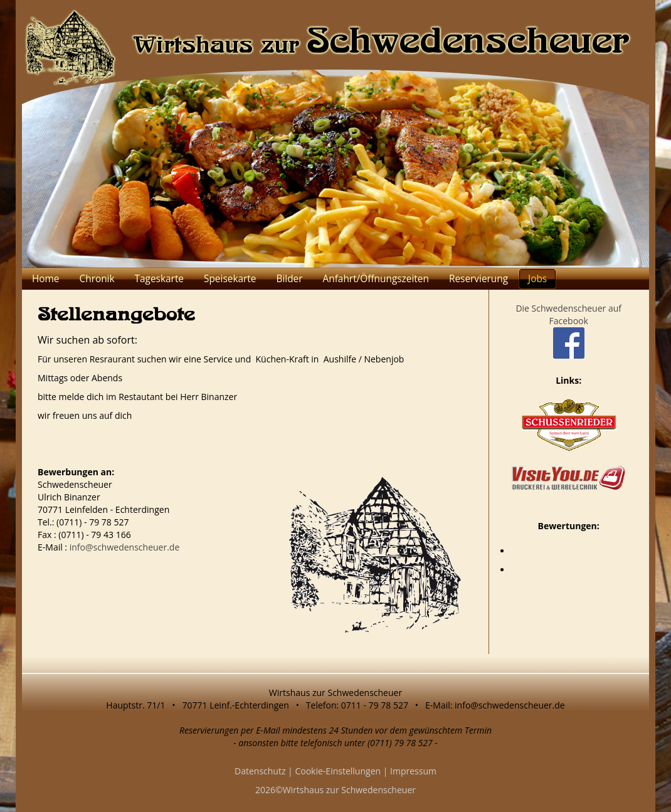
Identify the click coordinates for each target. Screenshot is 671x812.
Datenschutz (260, 771)
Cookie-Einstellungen (338, 771)
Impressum (413, 771)
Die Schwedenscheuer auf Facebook (568, 325)
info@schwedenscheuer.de (125, 547)
